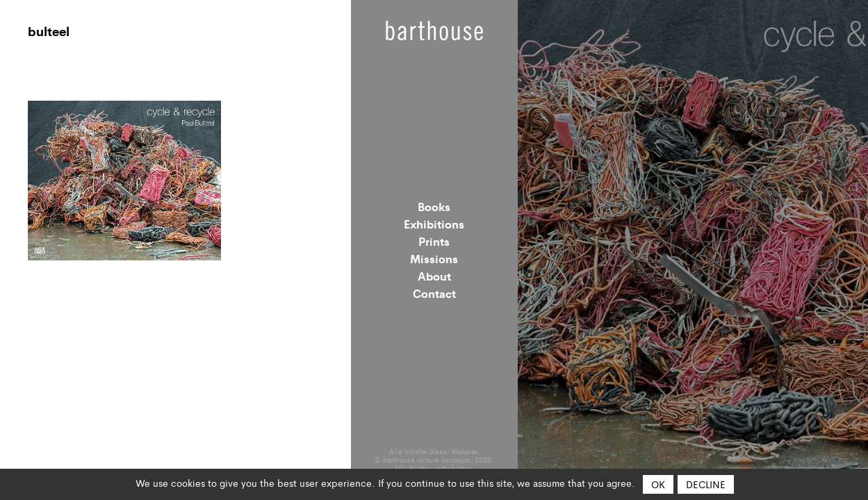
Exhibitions (434, 224)
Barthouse (434, 31)
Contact (434, 293)
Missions (434, 258)
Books (434, 206)
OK (658, 484)
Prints (434, 241)
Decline (706, 484)
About (434, 276)
